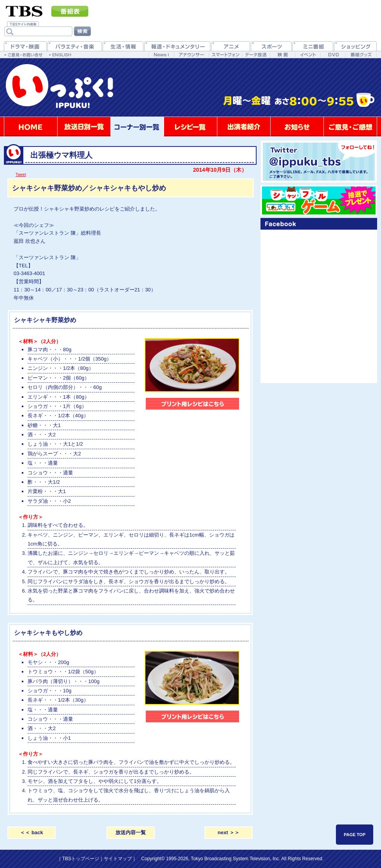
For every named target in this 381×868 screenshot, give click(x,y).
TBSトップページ (81, 859)
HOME (31, 127)
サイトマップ (118, 859)
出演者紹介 (244, 127)
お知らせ (297, 127)
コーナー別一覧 (137, 127)
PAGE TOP (355, 835)
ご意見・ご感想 (350, 127)
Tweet (21, 175)
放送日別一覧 (84, 127)
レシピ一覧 (190, 127)
